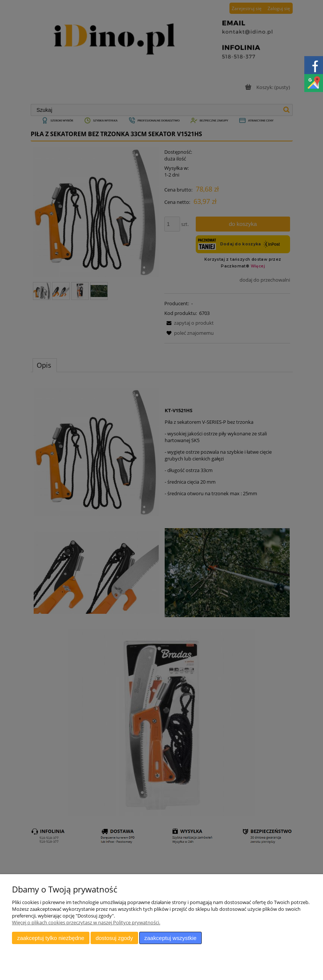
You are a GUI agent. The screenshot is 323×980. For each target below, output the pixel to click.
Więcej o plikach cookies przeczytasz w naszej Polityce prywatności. (86, 922)
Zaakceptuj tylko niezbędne (51, 938)
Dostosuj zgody (114, 938)
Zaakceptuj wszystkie (170, 938)
